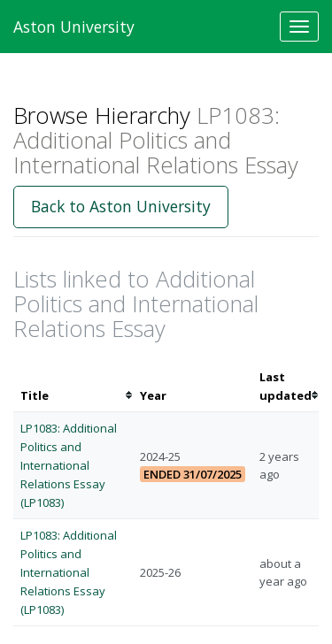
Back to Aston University (121, 206)
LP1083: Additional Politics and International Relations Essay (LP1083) (69, 465)
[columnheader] (73, 387)
